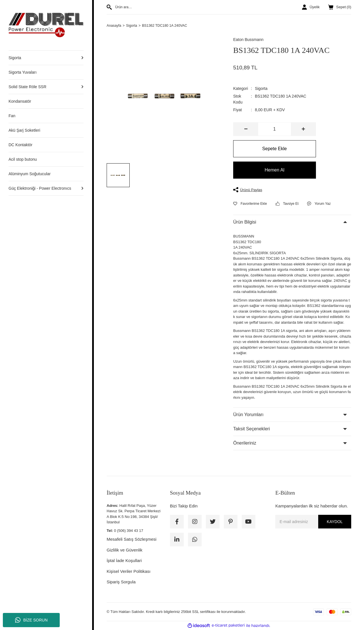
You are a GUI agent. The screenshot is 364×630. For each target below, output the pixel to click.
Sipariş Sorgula (121, 582)
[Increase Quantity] (303, 129)
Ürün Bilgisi (245, 222)
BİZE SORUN (31, 620)
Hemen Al (275, 170)
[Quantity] (275, 129)
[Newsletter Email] (313, 522)
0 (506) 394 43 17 (129, 531)
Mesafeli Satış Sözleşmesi (132, 539)
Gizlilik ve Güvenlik (125, 550)
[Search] (166, 7)
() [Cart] (340, 7)
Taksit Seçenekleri (252, 429)
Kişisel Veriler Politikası (129, 572)
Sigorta (261, 89)
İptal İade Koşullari (124, 561)
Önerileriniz (245, 443)
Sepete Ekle (274, 149)
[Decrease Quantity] (246, 129)
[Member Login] (311, 7)
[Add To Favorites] (250, 204)
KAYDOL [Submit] (335, 522)
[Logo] (46, 25)
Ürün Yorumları (248, 415)
